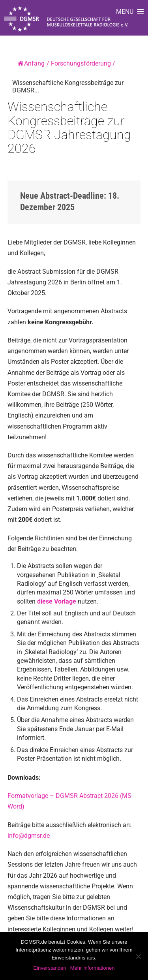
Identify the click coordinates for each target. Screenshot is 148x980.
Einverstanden (50, 968)
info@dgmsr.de (29, 836)
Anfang (31, 63)
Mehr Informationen (93, 968)
